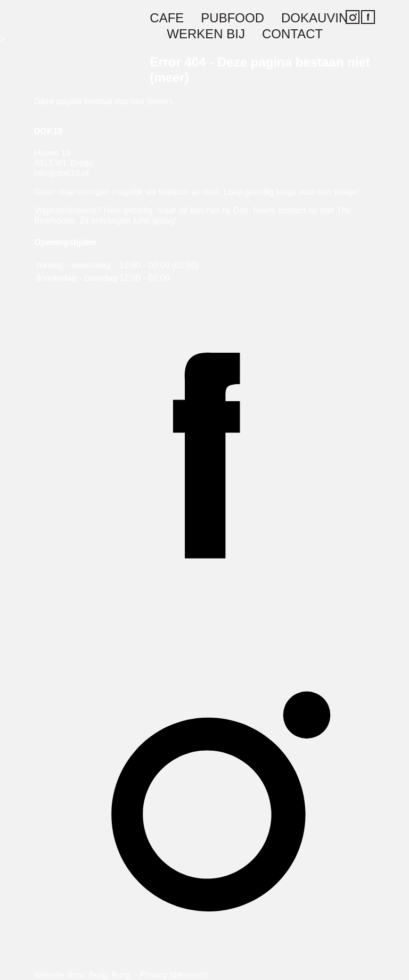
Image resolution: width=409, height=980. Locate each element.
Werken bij (206, 34)
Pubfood (232, 18)
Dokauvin (314, 18)
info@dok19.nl (62, 173)
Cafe (167, 18)
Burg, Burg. (111, 975)
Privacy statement (173, 975)
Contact (292, 34)
